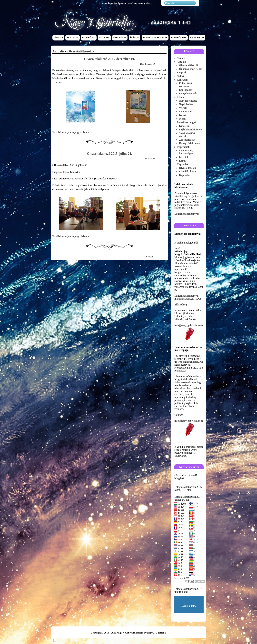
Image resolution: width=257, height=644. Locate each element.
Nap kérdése (186, 104)
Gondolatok (186, 112)
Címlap (58, 38)
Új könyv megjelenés (191, 69)
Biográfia (89, 38)
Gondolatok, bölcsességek (186, 152)
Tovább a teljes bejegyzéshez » (71, 132)
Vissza (149, 257)
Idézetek (184, 157)
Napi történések (188, 101)
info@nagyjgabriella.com (189, 334)
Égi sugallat (186, 90)
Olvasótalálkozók (79, 51)
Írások (134, 38)
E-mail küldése (187, 171)
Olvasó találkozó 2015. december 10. (109, 59)
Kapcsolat (197, 38)
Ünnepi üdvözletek (189, 143)
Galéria (104, 38)
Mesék (183, 119)
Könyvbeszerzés (188, 93)
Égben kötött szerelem (186, 85)
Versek (183, 108)
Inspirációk (179, 38)
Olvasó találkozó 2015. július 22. (109, 154)
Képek (183, 161)
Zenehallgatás (187, 140)
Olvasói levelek (187, 168)
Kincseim (184, 126)
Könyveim (120, 38)
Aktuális (73, 38)
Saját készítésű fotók (190, 130)
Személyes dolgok (155, 38)
